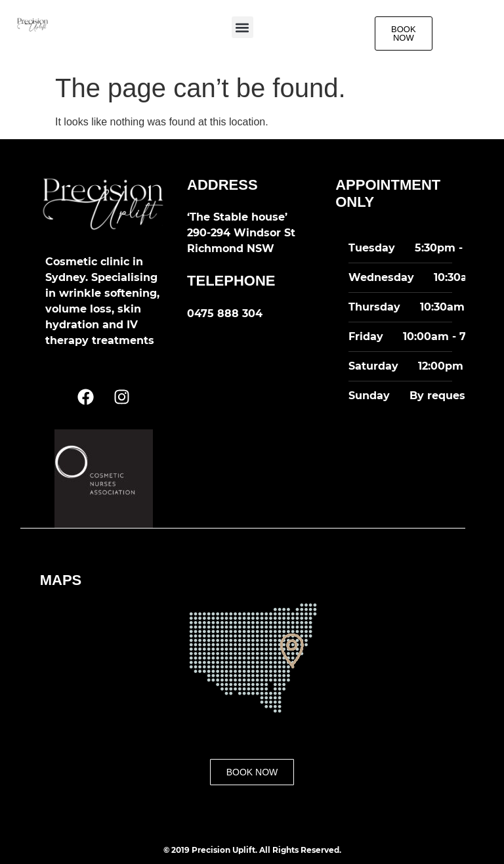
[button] (242, 27)
